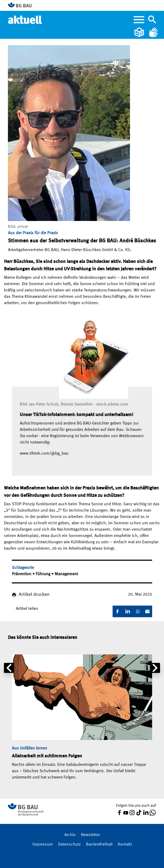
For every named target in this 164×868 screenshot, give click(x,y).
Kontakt (125, 845)
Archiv (70, 835)
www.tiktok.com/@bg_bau (44, 454)
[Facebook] (117, 611)
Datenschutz (69, 845)
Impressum (43, 845)
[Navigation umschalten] (152, 20)
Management (66, 574)
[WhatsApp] (138, 611)
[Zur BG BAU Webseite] (22, 5)
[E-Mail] (147, 611)
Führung (44, 574)
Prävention (22, 574)
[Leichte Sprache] (140, 32)
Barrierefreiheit (99, 845)
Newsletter (90, 835)
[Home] (25, 20)
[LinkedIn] (128, 611)
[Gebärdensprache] (153, 32)
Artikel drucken (34, 595)
